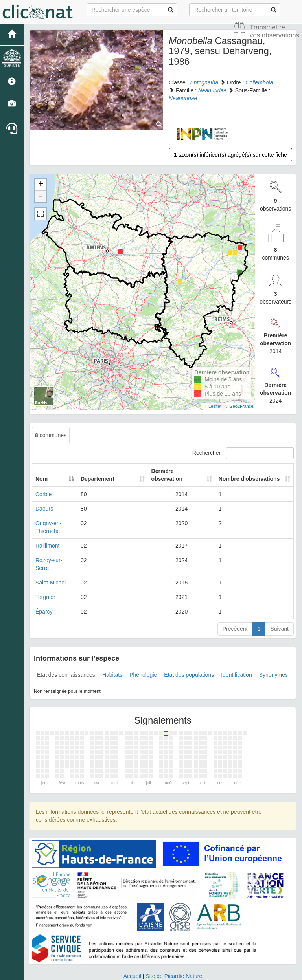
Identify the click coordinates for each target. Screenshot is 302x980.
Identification (237, 651)
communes (51, 435)
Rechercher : (243, 453)
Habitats (112, 651)
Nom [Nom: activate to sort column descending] (41, 471)
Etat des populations (189, 651)
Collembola (259, 82)
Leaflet (215, 406)
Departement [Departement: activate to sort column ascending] (111, 471)
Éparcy (44, 588)
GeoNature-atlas (134, 972)
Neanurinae (183, 98)
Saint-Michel (51, 559)
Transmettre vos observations (274, 31)
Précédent (235, 605)
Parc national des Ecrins (229, 972)
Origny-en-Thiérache (61, 515)
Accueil (132, 953)
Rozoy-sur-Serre (56, 544)
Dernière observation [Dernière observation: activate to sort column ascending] (173, 471)
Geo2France (241, 406)
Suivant (279, 605)
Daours (44, 501)
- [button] (41, 196)
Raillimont (47, 530)
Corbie (43, 486)
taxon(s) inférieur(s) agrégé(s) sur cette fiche (230, 155)
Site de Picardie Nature (174, 953)
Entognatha (204, 82)
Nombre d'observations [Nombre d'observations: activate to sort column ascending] (249, 471)
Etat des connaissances (66, 651)
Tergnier (45, 573)
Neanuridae (212, 90)
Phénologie (143, 651)
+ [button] (41, 185)
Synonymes (273, 651)
